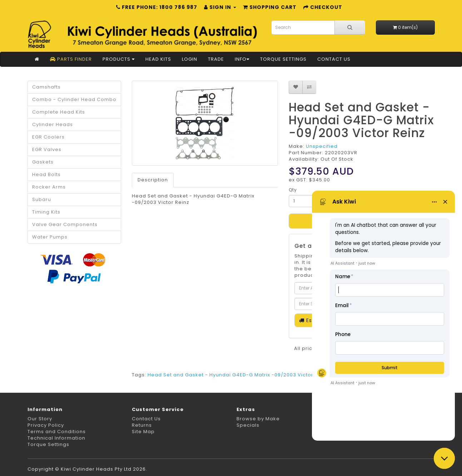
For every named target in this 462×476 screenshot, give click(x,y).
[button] (444, 458)
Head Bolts (46, 174)
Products (119, 59)
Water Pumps (50, 237)
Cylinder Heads (53, 124)
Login (190, 59)
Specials (248, 425)
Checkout (323, 7)
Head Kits (158, 59)
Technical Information (56, 438)
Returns (142, 425)
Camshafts (46, 87)
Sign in (220, 7)
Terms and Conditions (57, 432)
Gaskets (43, 162)
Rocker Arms (49, 187)
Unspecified (322, 146)
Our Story (40, 419)
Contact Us (334, 59)
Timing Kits (46, 212)
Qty (293, 190)
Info (242, 59)
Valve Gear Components (65, 224)
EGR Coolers (48, 137)
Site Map (143, 432)
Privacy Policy (46, 425)
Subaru (42, 199)
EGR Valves (47, 149)
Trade (216, 59)
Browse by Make (258, 419)
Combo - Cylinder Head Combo (74, 99)
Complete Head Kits (59, 112)
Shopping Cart (270, 7)
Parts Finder (71, 59)
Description (153, 180)
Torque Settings (283, 59)
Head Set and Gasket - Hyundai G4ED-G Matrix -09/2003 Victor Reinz (238, 375)
